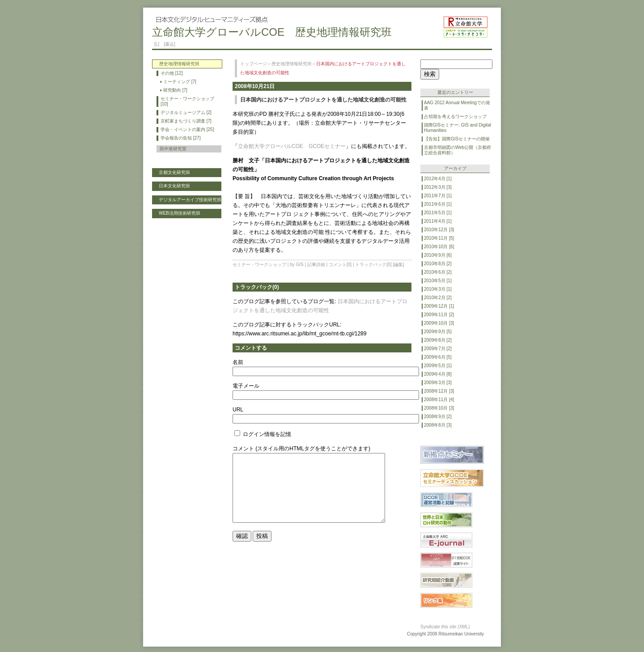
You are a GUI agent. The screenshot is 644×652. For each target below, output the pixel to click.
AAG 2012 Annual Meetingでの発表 (457, 105)
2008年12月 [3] (439, 391)
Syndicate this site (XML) (445, 627)
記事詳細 (316, 265)
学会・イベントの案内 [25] (187, 129)
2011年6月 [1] (438, 204)
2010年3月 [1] (438, 289)
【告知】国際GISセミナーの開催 (457, 139)
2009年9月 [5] (438, 332)
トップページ (254, 64)
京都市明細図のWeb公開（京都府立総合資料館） (458, 150)
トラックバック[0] (373, 265)
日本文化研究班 (174, 186)
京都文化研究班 (174, 172)
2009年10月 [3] (439, 323)
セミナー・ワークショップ (259, 265)
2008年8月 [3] (438, 425)
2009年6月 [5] (438, 357)
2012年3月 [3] (438, 187)
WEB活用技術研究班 (180, 213)
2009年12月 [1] (439, 306)
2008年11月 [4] (439, 400)
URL (238, 410)
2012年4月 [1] (438, 179)
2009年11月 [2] (439, 315)
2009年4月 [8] (438, 374)
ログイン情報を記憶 (263, 434)
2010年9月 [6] (438, 255)
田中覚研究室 (173, 149)
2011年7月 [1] (438, 196)
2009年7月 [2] (438, 349)
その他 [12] (172, 73)
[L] (157, 44)
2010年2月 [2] (438, 298)
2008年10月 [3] (439, 408)
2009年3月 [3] (438, 383)
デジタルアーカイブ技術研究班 (190, 200)
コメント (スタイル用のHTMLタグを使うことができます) (301, 449)
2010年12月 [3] (439, 230)
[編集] (398, 265)
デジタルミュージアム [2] (186, 112)
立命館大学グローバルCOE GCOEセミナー (292, 146)
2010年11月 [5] (439, 238)
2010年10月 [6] (439, 247)
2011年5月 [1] (438, 213)
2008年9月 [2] (438, 417)
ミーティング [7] (180, 82)
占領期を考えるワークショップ (455, 116)
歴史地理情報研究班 (292, 64)
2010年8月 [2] (438, 264)
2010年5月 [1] (438, 281)
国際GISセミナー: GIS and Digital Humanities (458, 128)
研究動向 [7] (175, 90)
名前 (238, 362)
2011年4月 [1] (438, 221)
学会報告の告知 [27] (180, 138)
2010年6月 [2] (438, 272)
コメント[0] (340, 265)
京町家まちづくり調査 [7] (186, 121)
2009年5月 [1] (438, 366)
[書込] (169, 44)
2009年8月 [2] (438, 340)
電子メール (246, 386)
